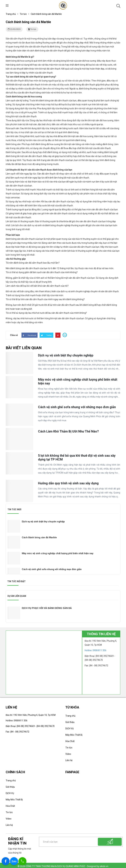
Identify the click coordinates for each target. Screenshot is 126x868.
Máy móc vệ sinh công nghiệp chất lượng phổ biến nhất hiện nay (78, 396)
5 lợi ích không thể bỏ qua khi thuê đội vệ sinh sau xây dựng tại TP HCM (77, 471)
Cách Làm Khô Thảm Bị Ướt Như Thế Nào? (68, 445)
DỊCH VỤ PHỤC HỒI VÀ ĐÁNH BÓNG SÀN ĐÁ (47, 606)
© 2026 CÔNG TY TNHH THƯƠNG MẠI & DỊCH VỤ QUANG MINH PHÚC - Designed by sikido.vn (63, 864)
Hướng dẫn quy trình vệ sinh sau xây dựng (68, 497)
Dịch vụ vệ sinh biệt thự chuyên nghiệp (66, 370)
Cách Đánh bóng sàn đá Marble (39, 536)
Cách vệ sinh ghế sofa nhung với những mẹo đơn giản (77, 421)
